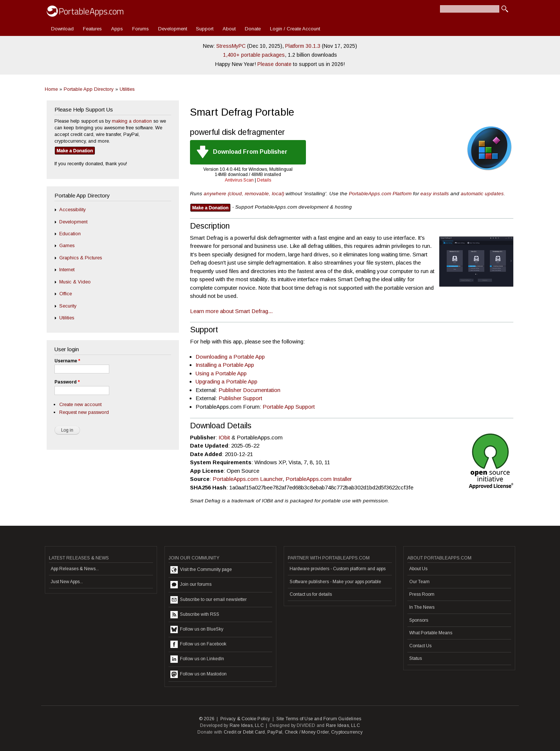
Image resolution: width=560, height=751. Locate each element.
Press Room (422, 594)
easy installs (435, 194)
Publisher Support (240, 398)
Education (70, 234)
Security (68, 306)
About (229, 29)
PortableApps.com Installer (319, 479)
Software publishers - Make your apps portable (335, 582)
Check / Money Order (307, 732)
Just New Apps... (67, 582)
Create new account (80, 404)
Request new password (84, 412)
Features (92, 29)
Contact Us (420, 646)
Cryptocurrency (347, 732)
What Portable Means (431, 633)
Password (67, 382)
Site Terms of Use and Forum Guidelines (319, 719)
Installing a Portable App (225, 365)
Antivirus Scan (239, 180)
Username (67, 361)
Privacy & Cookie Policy (245, 719)
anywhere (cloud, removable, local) (244, 194)
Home (51, 89)
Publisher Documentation (249, 390)
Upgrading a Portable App (226, 381)
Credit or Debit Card (244, 732)
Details (264, 180)
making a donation (132, 121)
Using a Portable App (221, 373)
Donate (253, 29)
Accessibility (72, 210)
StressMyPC (231, 46)
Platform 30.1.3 (303, 46)
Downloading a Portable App (230, 357)
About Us (418, 569)
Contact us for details (311, 594)
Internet (67, 270)
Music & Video (75, 282)
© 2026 (207, 719)
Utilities (127, 89)
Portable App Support (289, 407)
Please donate (274, 64)
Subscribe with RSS (195, 615)
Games (67, 245)
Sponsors (419, 620)
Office (66, 294)
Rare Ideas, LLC (247, 725)
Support (205, 29)
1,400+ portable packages (254, 55)
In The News (422, 607)
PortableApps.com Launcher (248, 479)
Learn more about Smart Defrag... (231, 311)
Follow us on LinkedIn (197, 659)
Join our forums (191, 585)
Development (173, 29)
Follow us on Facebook (198, 644)
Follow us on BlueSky (197, 629)
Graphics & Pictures (81, 258)
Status (416, 658)
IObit (224, 437)
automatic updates (482, 194)
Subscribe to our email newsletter (209, 600)
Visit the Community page (201, 570)
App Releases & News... (75, 569)
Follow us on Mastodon (199, 674)
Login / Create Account (295, 29)
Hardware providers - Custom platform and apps (338, 569)
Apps (117, 29)
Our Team (419, 582)
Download (62, 29)
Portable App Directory (89, 89)
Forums (141, 29)
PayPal (275, 732)
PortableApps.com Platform (380, 194)
